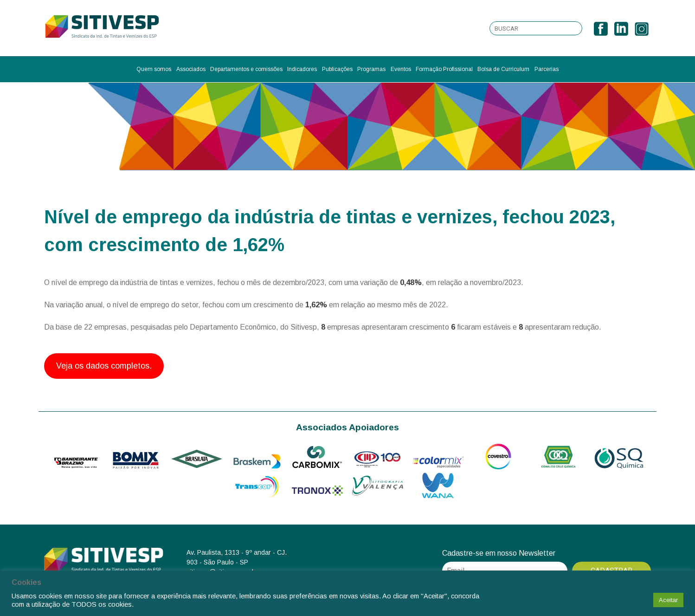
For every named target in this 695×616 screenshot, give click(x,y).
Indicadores (302, 69)
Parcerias (547, 69)
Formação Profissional (444, 69)
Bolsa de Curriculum (503, 69)
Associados (191, 69)
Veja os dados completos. (104, 366)
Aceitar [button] (668, 600)
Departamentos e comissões (246, 69)
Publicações (337, 69)
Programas (371, 69)
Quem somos (154, 69)
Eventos (401, 69)
